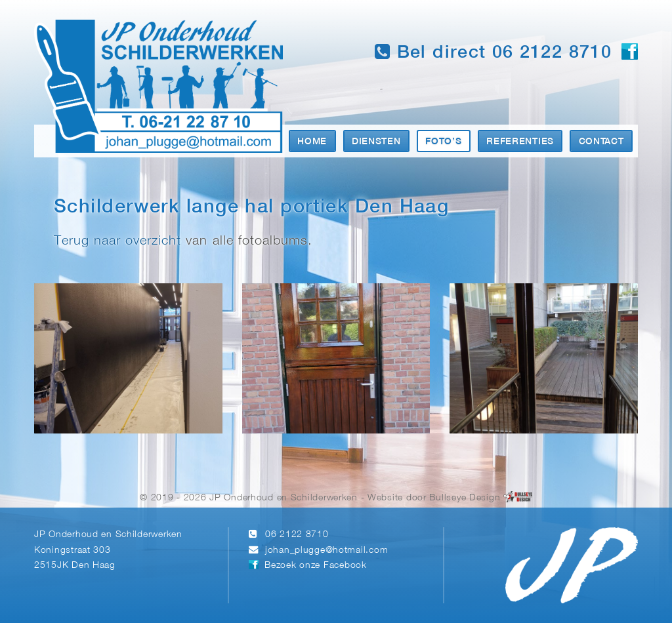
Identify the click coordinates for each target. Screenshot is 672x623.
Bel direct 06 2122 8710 (493, 52)
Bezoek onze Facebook (315, 566)
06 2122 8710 (297, 535)
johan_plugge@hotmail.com (326, 551)
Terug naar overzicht (117, 241)
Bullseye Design (465, 498)
